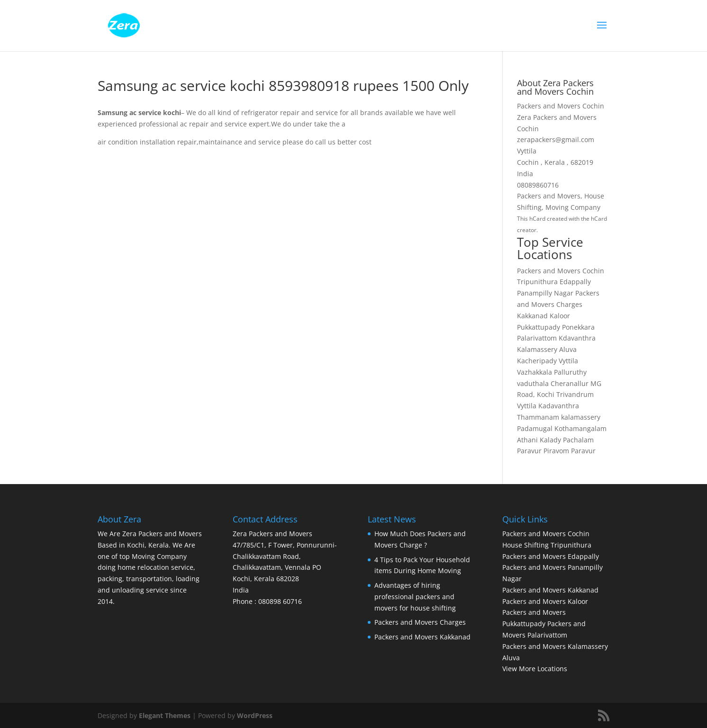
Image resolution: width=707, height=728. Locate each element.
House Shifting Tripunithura (547, 545)
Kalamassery (537, 349)
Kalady (550, 440)
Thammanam (538, 417)
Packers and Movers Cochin (561, 271)
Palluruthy (570, 372)
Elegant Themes (165, 715)
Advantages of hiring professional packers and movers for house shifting (415, 597)
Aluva (568, 349)
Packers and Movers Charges (420, 622)
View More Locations (535, 669)
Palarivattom (537, 338)
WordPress (255, 715)
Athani (527, 440)
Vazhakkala (535, 372)
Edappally (575, 282)
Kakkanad (532, 316)
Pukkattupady (539, 327)
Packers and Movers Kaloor (545, 601)
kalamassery (581, 417)
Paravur (529, 451)
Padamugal (535, 428)
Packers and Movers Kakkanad (422, 637)
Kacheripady (537, 361)
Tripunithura (537, 282)
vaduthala (533, 383)
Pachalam (578, 440)
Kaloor (560, 316)
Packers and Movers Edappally (551, 556)
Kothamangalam (580, 428)
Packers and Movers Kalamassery (555, 646)
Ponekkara (578, 327)
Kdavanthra (577, 338)
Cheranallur (570, 383)
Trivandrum (575, 394)
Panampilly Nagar (545, 293)
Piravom (556, 451)
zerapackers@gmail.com (556, 139)
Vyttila (568, 361)
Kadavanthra (559, 406)
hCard (537, 219)
